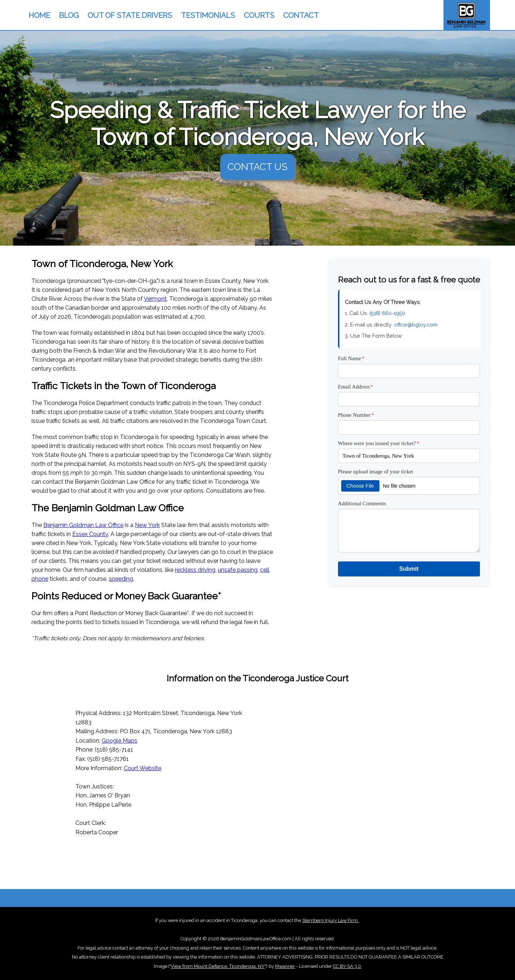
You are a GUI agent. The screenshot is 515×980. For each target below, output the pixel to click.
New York (147, 525)
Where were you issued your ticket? (379, 443)
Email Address (356, 387)
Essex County (90, 534)
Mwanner (285, 966)
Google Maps (119, 741)
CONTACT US (257, 167)
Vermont (155, 299)
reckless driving (195, 570)
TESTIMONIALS (208, 15)
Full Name (351, 358)
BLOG (69, 15)
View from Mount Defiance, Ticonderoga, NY (218, 966)
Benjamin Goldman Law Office (83, 525)
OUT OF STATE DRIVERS (130, 15)
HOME (39, 15)
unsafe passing (238, 570)
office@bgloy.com (416, 325)
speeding (121, 579)
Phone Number (356, 415)
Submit (409, 569)
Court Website (143, 768)
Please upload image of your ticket (376, 471)
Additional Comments (362, 503)
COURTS (259, 15)
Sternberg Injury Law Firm (330, 920)
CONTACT (301, 15)
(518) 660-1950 (387, 313)
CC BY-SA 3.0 (347, 966)
